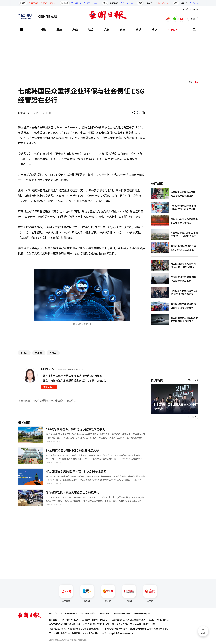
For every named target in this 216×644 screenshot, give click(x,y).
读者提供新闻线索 (122, 613)
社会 (91, 29)
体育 (123, 29)
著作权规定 (105, 613)
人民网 (150, 593)
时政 (43, 29)
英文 (26, 16)
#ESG (24, 353)
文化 (107, 29)
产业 (75, 29)
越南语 (49, 16)
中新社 (129, 593)
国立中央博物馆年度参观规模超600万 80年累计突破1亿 (74, 380)
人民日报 (66, 593)
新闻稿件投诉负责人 (143, 613)
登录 (193, 19)
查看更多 (48, 387)
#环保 (39, 353)
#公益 (53, 353)
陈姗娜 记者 (24, 113)
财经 (59, 29)
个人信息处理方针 (69, 613)
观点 (154, 29)
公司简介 (53, 613)
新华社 (87, 593)
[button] (190, 417)
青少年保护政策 (88, 613)
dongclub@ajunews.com (120, 633)
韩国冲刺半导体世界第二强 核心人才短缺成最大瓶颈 (73, 376)
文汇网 (108, 593)
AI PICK (173, 29)
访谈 (139, 29)
